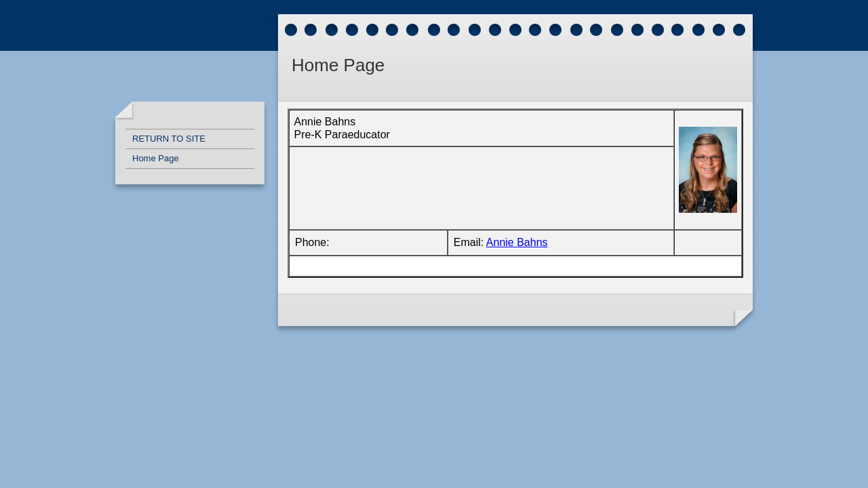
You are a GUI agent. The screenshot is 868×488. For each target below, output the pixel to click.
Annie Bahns (517, 242)
